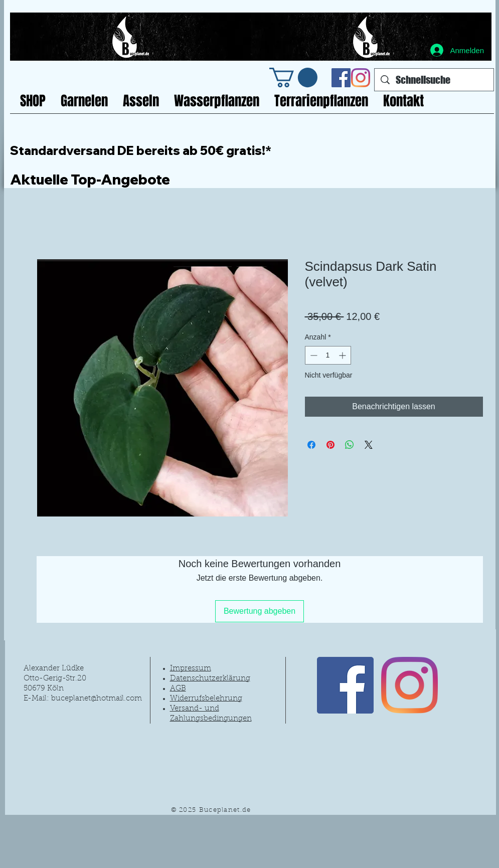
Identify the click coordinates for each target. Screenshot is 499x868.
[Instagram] (361, 78)
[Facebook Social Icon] (341, 78)
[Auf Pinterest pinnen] (330, 445)
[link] (293, 77)
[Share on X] (369, 445)
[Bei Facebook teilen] (311, 445)
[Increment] (343, 355)
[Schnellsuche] (434, 80)
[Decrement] (313, 355)
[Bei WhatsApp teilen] (350, 445)
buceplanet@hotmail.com (97, 699)
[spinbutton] (328, 355)
